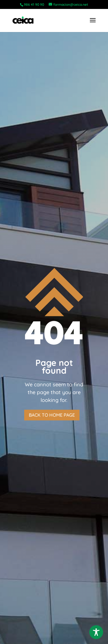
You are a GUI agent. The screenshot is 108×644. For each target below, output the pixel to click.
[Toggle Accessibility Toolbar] (96, 632)
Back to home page (52, 415)
